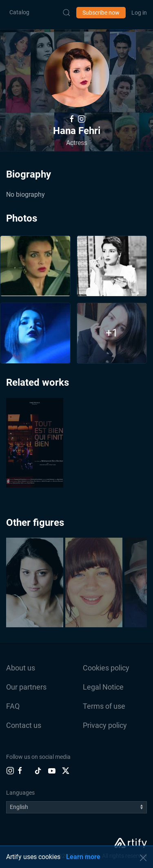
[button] (77, 75)
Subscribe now (101, 13)
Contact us (24, 725)
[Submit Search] (67, 13)
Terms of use (104, 706)
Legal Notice (103, 687)
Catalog (19, 12)
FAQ (13, 706)
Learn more (83, 857)
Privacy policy (105, 725)
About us (21, 668)
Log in (139, 13)
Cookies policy (106, 668)
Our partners (26, 687)
